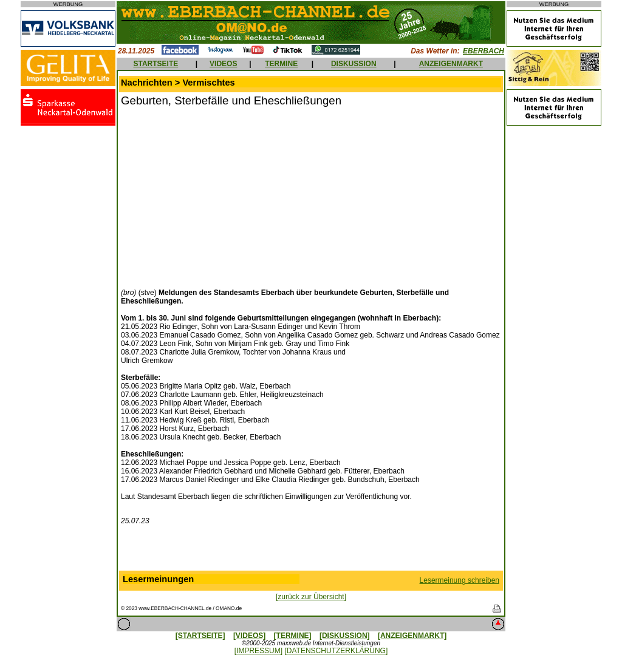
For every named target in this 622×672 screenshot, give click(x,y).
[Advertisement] (223, 196)
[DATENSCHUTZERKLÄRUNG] (336, 651)
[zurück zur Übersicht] (311, 597)
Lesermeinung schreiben (460, 580)
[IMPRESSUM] (258, 651)
